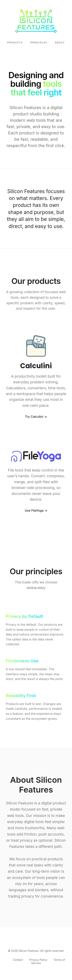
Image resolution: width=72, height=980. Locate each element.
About (60, 43)
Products (15, 43)
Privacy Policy (38, 960)
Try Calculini (34, 417)
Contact (18, 960)
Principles (39, 43)
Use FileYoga (34, 511)
